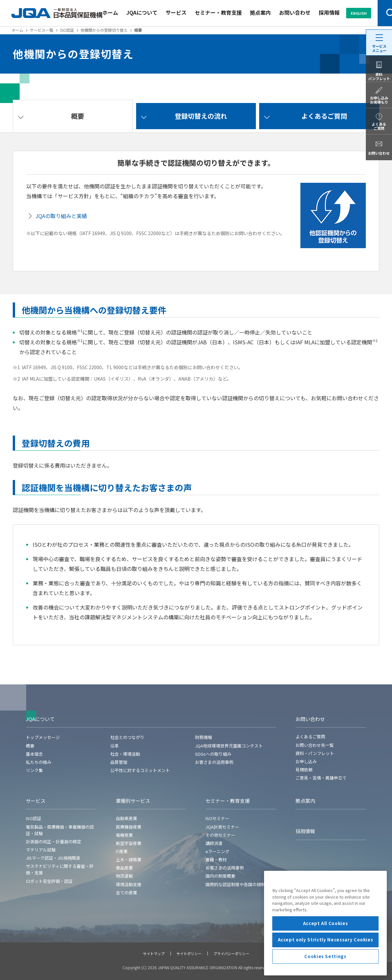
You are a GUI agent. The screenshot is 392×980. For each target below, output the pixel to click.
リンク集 (34, 770)
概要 (30, 746)
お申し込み (306, 761)
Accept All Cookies (326, 955)
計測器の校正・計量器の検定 (53, 842)
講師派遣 (214, 843)
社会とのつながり (127, 737)
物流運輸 (124, 876)
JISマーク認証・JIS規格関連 (53, 858)
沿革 (115, 746)
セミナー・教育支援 (218, 12)
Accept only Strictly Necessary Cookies (326, 972)
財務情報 (204, 737)
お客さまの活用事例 (214, 762)
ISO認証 (67, 30)
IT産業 (122, 851)
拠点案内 (260, 12)
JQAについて (142, 12)
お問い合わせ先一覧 (315, 745)
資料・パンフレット (315, 753)
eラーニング (217, 851)
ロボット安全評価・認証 (49, 881)
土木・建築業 (129, 860)
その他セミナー (220, 835)
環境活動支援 (129, 884)
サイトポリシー (189, 954)
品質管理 (119, 762)
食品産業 (124, 868)
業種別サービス (133, 801)
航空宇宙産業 (129, 843)
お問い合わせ (295, 12)
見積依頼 (304, 770)
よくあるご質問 (310, 737)
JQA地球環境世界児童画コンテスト (229, 746)
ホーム (110, 12)
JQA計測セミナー (222, 827)
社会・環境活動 (125, 754)
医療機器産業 (129, 827)
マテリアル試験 (41, 850)
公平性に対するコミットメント (140, 770)
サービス (176, 12)
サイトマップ (154, 954)
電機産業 (124, 835)
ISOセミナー (217, 818)
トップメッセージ (43, 737)
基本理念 (34, 754)
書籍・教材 (216, 860)
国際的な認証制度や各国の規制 (235, 884)
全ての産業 (126, 893)
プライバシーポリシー (231, 954)
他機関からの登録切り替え (104, 30)
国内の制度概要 (220, 876)
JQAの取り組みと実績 (61, 216)
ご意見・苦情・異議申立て (321, 778)
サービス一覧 (42, 30)
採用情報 (329, 12)
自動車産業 (126, 818)
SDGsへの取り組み (213, 754)
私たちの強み (39, 762)
